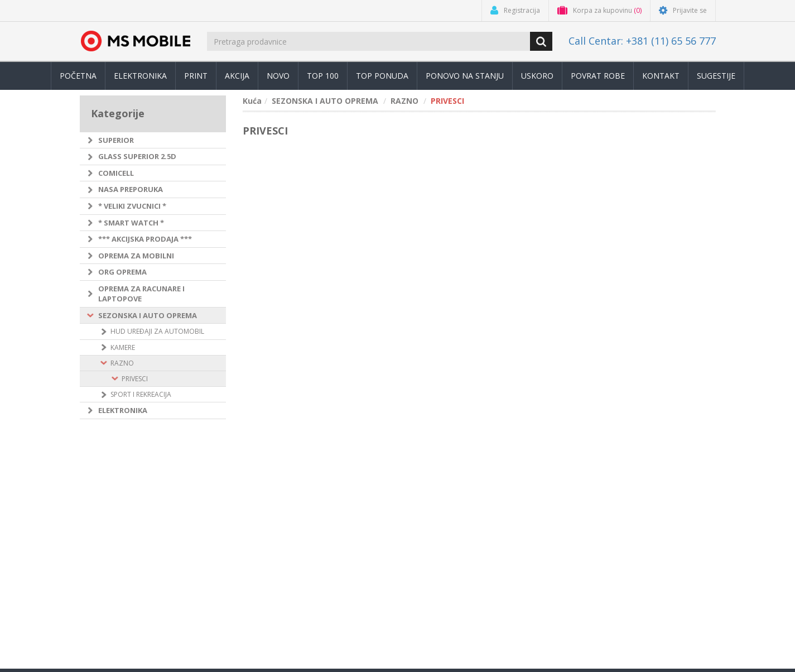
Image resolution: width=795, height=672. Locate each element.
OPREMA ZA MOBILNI (136, 256)
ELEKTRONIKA (123, 410)
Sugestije (716, 76)
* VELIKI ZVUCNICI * (132, 206)
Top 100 (323, 76)
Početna (78, 76)
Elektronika (140, 76)
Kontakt (661, 76)
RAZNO (122, 363)
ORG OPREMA (122, 272)
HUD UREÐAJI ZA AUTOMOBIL (157, 331)
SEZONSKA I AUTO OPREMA (148, 315)
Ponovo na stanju (465, 76)
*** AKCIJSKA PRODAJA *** (145, 239)
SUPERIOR (116, 140)
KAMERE (123, 347)
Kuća (252, 101)
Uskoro (537, 76)
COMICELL (116, 173)
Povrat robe (598, 76)
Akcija (237, 76)
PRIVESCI (135, 379)
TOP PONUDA (382, 76)
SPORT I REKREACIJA (141, 394)
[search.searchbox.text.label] (369, 41)
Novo (278, 76)
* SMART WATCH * (131, 223)
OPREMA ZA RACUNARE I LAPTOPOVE (141, 294)
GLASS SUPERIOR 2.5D (137, 156)
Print (196, 76)
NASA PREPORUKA (131, 189)
